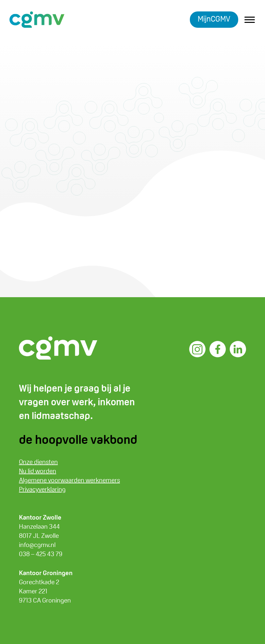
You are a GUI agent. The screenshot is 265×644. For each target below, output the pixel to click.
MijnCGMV (214, 19)
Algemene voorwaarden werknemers (69, 480)
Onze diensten (38, 462)
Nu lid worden (38, 471)
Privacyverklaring (42, 489)
